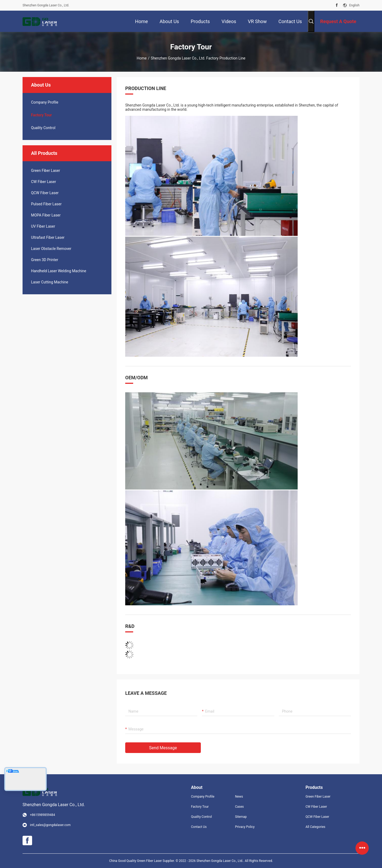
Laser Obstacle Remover (51, 249)
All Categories (315, 827)
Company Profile (203, 797)
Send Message (163, 748)
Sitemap (241, 817)
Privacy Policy (245, 827)
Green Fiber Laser (45, 171)
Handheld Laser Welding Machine (59, 271)
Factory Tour (41, 115)
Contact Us (199, 827)
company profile (45, 102)
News (239, 797)
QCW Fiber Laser (45, 193)
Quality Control (43, 128)
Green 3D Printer (45, 260)
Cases (239, 807)
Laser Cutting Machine (50, 282)
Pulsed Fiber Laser (46, 204)
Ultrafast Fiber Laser (48, 237)
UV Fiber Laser (43, 226)
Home (142, 58)
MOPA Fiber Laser (46, 215)
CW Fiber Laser (44, 182)
